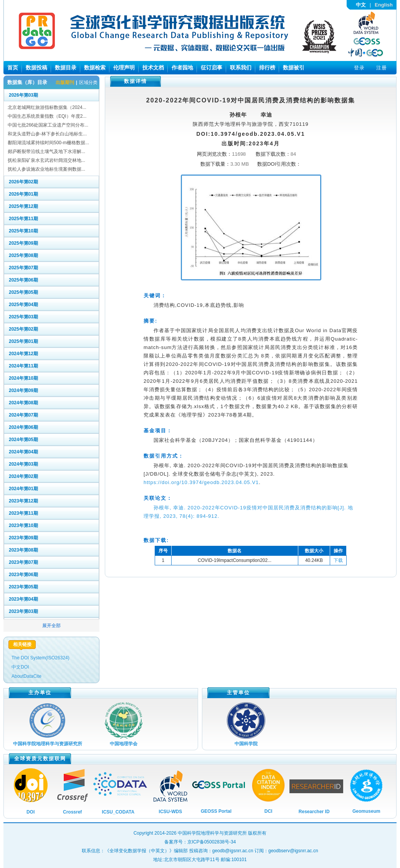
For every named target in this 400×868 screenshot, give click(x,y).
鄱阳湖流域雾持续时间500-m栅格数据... (48, 143)
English (384, 5)
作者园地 (182, 68)
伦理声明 (124, 68)
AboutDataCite (26, 676)
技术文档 (153, 68)
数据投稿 (36, 68)
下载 (338, 560)
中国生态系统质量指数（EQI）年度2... (47, 116)
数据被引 (294, 68)
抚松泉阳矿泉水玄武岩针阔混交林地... (46, 160)
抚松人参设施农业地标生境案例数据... (46, 169)
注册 (382, 68)
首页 (13, 68)
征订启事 (212, 68)
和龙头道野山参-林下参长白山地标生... (47, 134)
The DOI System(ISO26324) (40, 658)
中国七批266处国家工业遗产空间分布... (48, 125)
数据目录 (66, 68)
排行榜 (267, 68)
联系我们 (241, 68)
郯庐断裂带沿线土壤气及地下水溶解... (46, 152)
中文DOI (20, 667)
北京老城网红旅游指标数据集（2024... (47, 107)
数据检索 (95, 68)
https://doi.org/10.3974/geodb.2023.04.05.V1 (201, 482)
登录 (359, 68)
